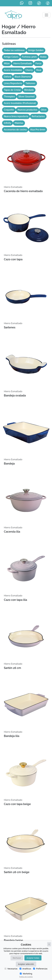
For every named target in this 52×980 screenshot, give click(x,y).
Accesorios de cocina (15, 130)
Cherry (29, 70)
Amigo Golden (36, 50)
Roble (43, 57)
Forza (38, 63)
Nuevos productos (27, 110)
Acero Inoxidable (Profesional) (20, 103)
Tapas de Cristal (12, 90)
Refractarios (38, 116)
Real (39, 70)
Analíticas (25, 969)
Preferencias (40, 969)
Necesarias (11, 969)
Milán (7, 63)
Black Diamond (23, 77)
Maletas (19, 123)
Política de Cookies (26, 977)
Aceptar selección (26, 964)
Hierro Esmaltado (23, 63)
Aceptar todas (33, 958)
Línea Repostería (13, 83)
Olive (44, 110)
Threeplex (9, 97)
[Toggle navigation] (46, 15)
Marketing (26, 974)
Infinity (7, 123)
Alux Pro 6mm (38, 130)
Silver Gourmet (27, 97)
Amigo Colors (11, 57)
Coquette (9, 110)
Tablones (30, 83)
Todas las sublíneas (14, 50)
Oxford (7, 77)
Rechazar (17, 958)
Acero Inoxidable (13, 70)
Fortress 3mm (29, 57)
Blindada (29, 90)
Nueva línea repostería (16, 116)
